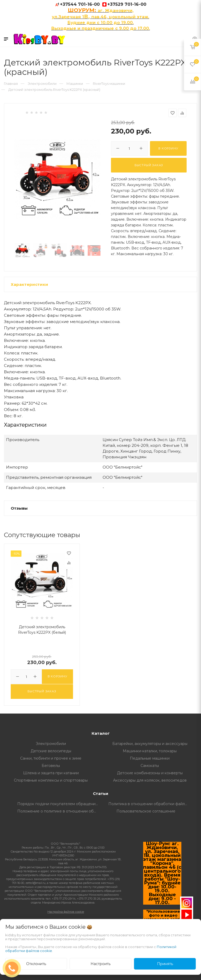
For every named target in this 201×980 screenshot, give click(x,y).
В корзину (168, 148)
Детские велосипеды (51, 751)
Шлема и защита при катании (51, 773)
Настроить (100, 964)
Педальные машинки (150, 758)
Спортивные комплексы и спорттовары (51, 780)
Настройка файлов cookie (66, 912)
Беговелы (51, 766)
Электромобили (51, 744)
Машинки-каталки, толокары (150, 751)
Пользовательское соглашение (146, 811)
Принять (165, 964)
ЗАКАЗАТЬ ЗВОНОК (14, 968)
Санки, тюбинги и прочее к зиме (51, 758)
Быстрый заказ (149, 165)
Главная (11, 83)
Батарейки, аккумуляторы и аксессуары (150, 744)
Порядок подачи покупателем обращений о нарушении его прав (59, 804)
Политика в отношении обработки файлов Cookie (150, 804)
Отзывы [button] (19, 508)
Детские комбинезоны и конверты (150, 773)
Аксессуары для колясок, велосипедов (150, 780)
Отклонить (36, 964)
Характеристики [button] (29, 284)
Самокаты (150, 766)
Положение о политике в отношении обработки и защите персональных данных (59, 811)
